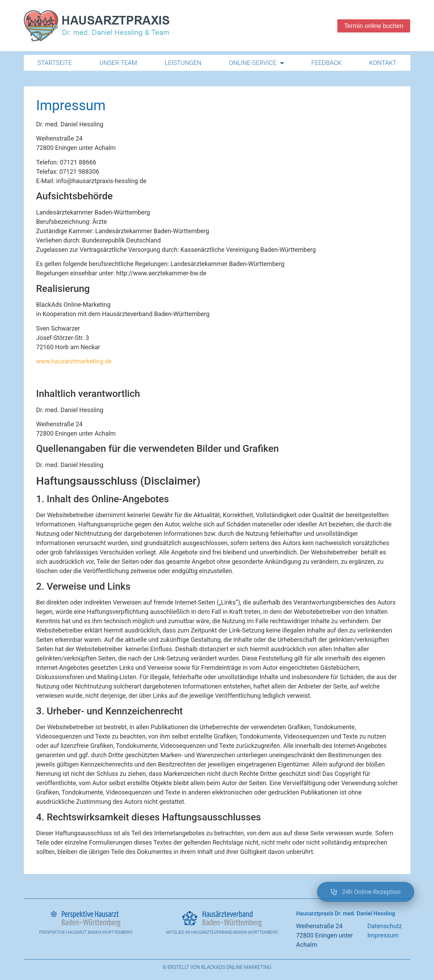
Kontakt (383, 63)
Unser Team (118, 63)
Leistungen (183, 63)
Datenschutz (385, 926)
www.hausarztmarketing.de (74, 361)
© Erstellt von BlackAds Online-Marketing (217, 967)
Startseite (55, 63)
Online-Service (256, 63)
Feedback (327, 63)
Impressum (383, 935)
